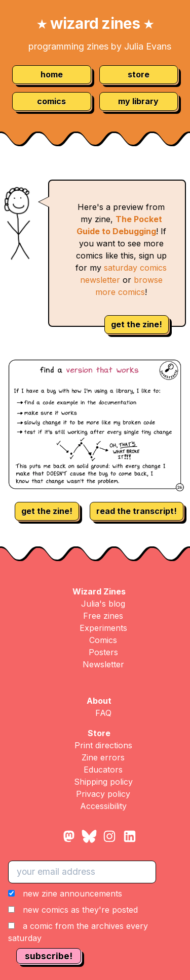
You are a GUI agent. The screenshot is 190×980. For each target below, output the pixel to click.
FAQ (103, 713)
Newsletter (103, 664)
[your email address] (82, 872)
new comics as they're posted (80, 910)
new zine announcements (72, 893)
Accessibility (103, 806)
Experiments (103, 628)
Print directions (103, 745)
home (52, 74)
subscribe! (49, 956)
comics (51, 101)
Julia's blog (103, 604)
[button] (95, 916)
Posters (103, 652)
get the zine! (137, 324)
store (139, 74)
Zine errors (103, 757)
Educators (103, 770)
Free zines (103, 616)
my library (138, 101)
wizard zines (95, 23)
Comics (103, 640)
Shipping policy (103, 782)
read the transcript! (137, 511)
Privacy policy (103, 794)
